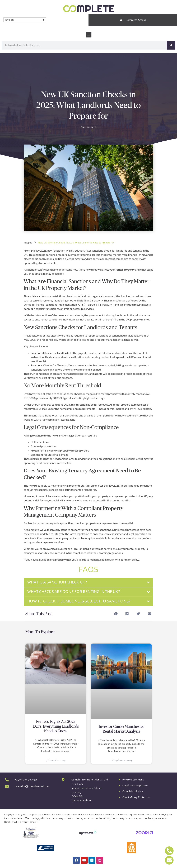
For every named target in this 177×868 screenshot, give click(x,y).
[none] (25, 20)
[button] (89, 35)
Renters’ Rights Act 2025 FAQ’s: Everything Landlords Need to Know (56, 726)
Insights (28, 243)
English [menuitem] (10, 20)
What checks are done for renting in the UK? (74, 592)
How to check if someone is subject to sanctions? (79, 601)
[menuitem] (25, 20)
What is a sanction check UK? (57, 582)
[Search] (171, 45)
